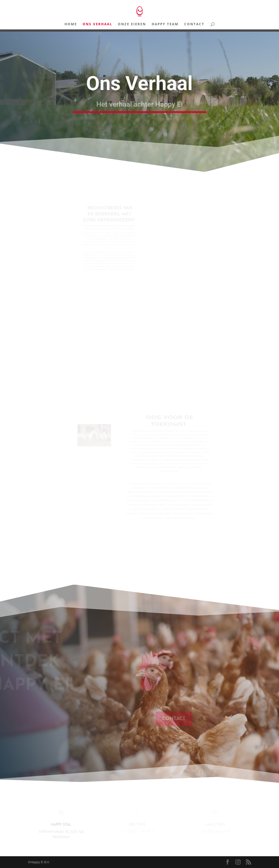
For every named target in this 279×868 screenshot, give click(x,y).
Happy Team (165, 24)
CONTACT (177, 719)
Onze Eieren (132, 24)
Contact (194, 24)
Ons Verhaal (97, 24)
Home (71, 24)
